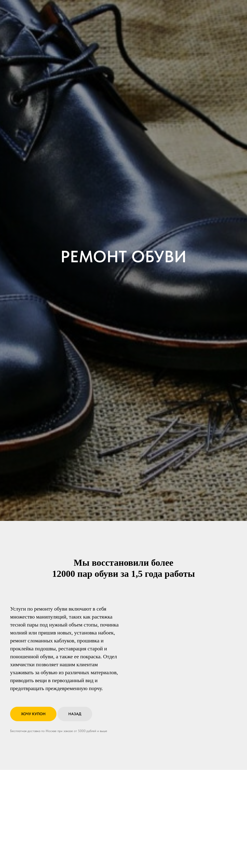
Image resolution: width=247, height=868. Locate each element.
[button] (33, 714)
